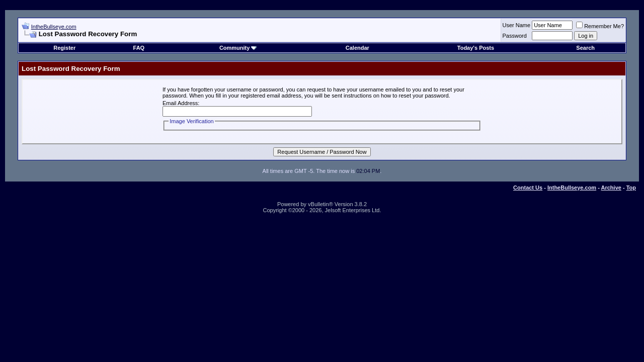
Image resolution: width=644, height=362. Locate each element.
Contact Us (528, 188)
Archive (611, 188)
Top (631, 188)
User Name (517, 25)
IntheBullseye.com (54, 27)
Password (515, 36)
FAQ (139, 48)
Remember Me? (600, 26)
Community (238, 48)
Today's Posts (476, 48)
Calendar (357, 48)
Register (64, 48)
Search (585, 48)
